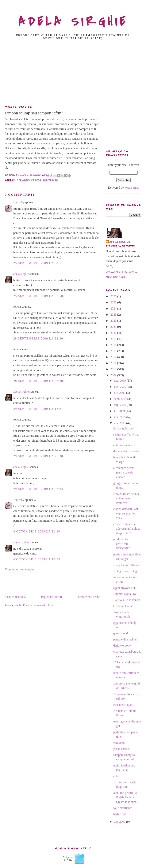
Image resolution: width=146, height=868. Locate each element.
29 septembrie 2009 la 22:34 (38, 489)
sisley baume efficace (126, 565)
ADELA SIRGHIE (73, 22)
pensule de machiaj (125, 639)
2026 (114, 296)
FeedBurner (132, 188)
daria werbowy (122, 645)
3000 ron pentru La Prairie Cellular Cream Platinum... (126, 797)
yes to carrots (121, 749)
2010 (114, 369)
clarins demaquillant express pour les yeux (126, 513)
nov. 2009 (120, 387)
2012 (114, 357)
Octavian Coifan (123, 606)
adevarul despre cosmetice (38, 180)
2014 (114, 345)
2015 (114, 339)
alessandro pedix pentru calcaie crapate (123, 472)
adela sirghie (21, 274)
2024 (114, 308)
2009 (114, 375)
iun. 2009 (120, 417)
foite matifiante (123, 808)
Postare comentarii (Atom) (39, 605)
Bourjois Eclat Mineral (127, 600)
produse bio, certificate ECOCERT (122, 544)
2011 (114, 363)
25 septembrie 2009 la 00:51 (38, 263)
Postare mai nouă (15, 597)
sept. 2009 (121, 399)
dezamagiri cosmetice (127, 451)
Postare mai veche (89, 597)
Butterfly (19, 202)
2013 (114, 351)
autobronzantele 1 (124, 445)
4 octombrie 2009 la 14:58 (37, 559)
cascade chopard (123, 705)
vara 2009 (119, 743)
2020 (114, 333)
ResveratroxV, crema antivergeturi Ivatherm (126, 498)
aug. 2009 (120, 405)
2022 (114, 321)
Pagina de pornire (52, 597)
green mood (121, 633)
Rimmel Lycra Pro (125, 594)
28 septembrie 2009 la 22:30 (38, 338)
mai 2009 (120, 423)
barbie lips (120, 814)
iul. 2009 (120, 411)
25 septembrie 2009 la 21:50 (38, 296)
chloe (117, 776)
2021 (114, 327)
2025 (114, 302)
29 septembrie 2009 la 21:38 (38, 456)
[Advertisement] (74, 74)
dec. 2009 (120, 381)
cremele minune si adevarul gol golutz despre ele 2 (127, 529)
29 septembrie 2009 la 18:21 (38, 409)
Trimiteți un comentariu (19, 569)
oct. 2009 (120, 393)
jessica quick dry (124, 428)
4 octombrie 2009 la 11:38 (37, 531)
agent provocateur (124, 588)
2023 (114, 315)
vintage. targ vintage (126, 571)
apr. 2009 (120, 822)
